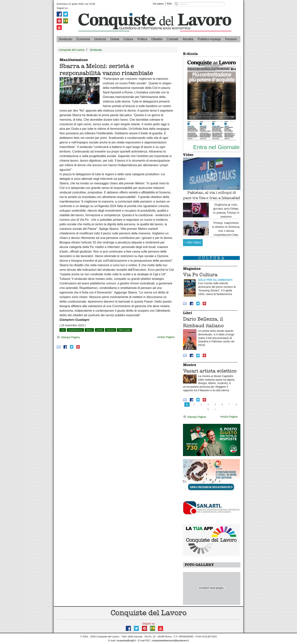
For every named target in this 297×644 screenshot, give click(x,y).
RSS (169, 4)
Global (115, 39)
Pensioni (231, 39)
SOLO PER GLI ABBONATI (215, 280)
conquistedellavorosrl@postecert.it (170, 640)
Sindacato (65, 39)
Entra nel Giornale (216, 147)
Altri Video (193, 242)
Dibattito (157, 39)
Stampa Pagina (68, 337)
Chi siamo (158, 4)
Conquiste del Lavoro (72, 50)
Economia (83, 39)
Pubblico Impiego (209, 39)
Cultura (128, 39)
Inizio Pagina (166, 337)
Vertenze (100, 39)
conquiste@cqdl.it (126, 640)
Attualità (188, 39)
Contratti (172, 39)
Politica (142, 39)
